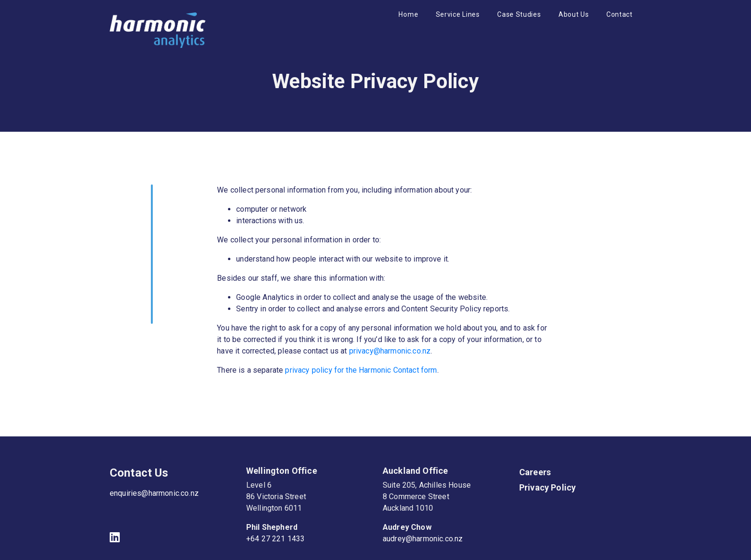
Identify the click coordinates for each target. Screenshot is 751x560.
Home (408, 14)
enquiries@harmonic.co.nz (154, 493)
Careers (535, 472)
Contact (620, 14)
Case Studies (519, 14)
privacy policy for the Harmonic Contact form (361, 370)
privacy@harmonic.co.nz (390, 351)
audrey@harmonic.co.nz (423, 539)
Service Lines (458, 14)
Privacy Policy (547, 487)
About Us (574, 14)
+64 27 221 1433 (275, 539)
